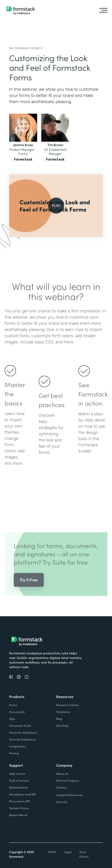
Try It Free (29, 587)
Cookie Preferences (69, 795)
